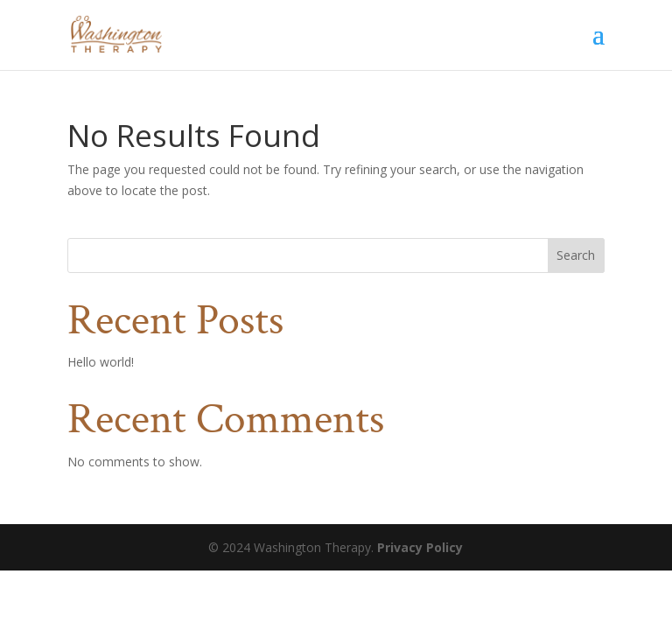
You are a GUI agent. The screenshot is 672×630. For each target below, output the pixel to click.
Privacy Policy (420, 547)
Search (576, 255)
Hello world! (101, 362)
